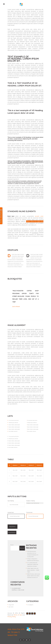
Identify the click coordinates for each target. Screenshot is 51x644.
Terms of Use (18, 615)
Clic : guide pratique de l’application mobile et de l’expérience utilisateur (33, 564)
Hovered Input (11, 512)
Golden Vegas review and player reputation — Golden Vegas (33, 570)
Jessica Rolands (16, 307)
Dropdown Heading (31, 501)
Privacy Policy (12, 617)
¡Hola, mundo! (21, 590)
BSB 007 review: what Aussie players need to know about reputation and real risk (33, 576)
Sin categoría (30, 605)
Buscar (12, 545)
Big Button (12, 527)
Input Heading (11, 501)
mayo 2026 (11, 605)
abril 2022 (11, 607)
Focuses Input (29, 512)
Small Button (12, 532)
